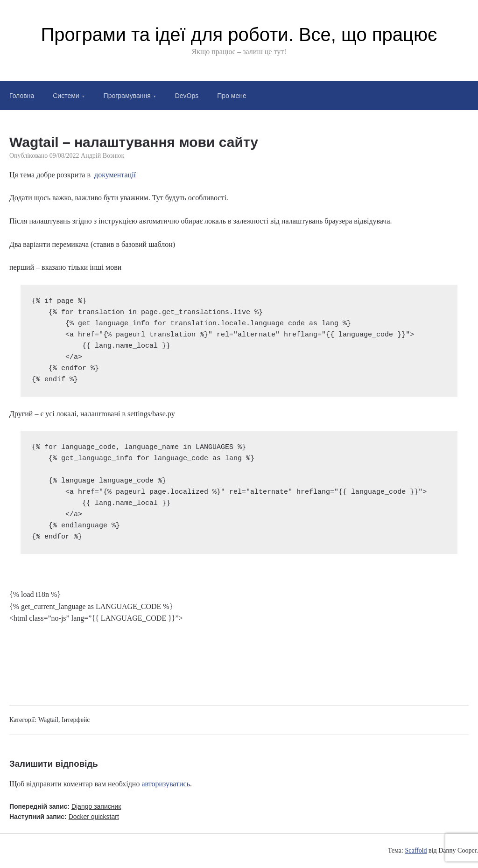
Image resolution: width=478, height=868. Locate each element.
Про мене (232, 96)
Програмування (127, 96)
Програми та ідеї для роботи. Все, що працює (239, 35)
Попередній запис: (65, 806)
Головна (22, 96)
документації (116, 175)
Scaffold (416, 850)
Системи (66, 96)
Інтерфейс (76, 720)
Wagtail (48, 720)
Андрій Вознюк (102, 156)
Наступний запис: (64, 817)
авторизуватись (166, 784)
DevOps (187, 96)
